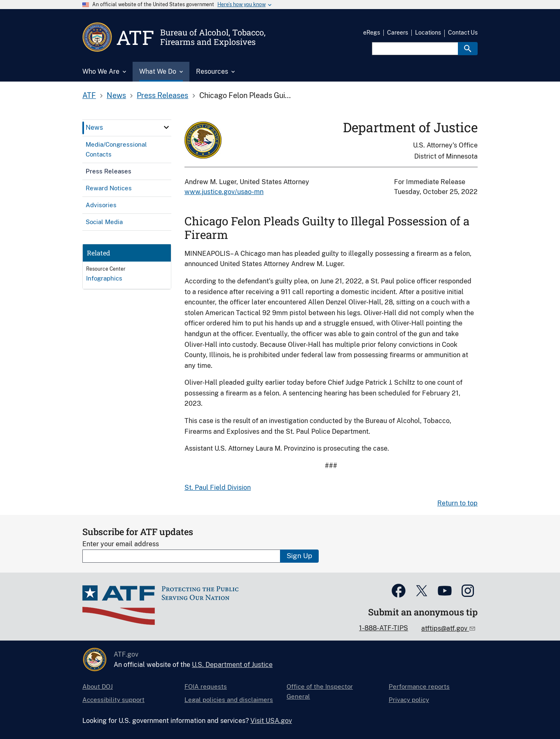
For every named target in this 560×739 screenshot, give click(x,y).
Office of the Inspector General (320, 691)
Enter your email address (121, 544)
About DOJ (98, 686)
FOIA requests (206, 686)
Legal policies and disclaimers (229, 700)
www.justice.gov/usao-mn (224, 192)
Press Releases (162, 95)
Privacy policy (409, 700)
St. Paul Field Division (218, 488)
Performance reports (419, 686)
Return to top (457, 503)
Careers (398, 33)
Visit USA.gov (271, 721)
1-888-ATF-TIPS (384, 628)
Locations (428, 33)
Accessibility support (113, 700)
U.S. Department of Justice (232, 665)
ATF (89, 95)
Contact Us (463, 33)
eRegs (372, 33)
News (116, 95)
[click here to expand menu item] (166, 127)
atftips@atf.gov (445, 628)
